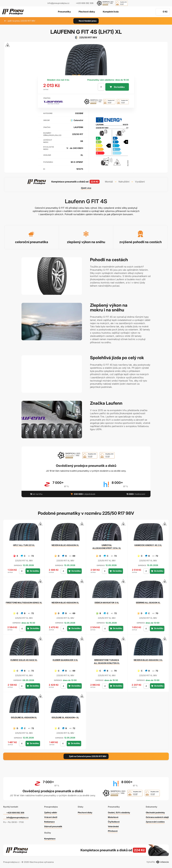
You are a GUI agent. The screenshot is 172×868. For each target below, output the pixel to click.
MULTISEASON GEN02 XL (24, 603)
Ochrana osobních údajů (157, 816)
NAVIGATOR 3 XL (107, 603)
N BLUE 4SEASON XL (65, 545)
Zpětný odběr (50, 812)
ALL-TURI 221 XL (24, 545)
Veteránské (113, 825)
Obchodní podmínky (155, 812)
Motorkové (112, 816)
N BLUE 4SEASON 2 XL (148, 660)
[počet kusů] (101, 87)
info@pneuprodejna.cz (58, 3)
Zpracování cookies (155, 821)
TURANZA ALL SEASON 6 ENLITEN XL (107, 662)
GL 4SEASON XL (24, 717)
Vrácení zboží (50, 816)
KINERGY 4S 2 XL (148, 545)
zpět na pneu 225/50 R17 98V (20, 21)
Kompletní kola (111, 12)
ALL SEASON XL (148, 603)
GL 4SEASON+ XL (65, 717)
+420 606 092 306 (16, 812)
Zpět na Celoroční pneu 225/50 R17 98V (86, 756)
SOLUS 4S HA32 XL (24, 660)
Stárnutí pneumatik (53, 825)
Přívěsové (112, 830)
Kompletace (49, 838)
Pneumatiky (64, 12)
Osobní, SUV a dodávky (119, 812)
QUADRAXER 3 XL (65, 660)
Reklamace (49, 821)
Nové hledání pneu (86, 21)
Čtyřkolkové (113, 821)
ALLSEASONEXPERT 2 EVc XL (107, 547)
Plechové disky (87, 12)
